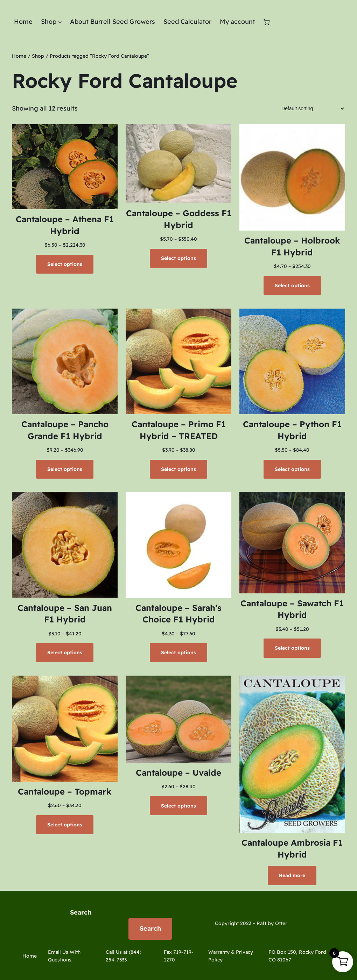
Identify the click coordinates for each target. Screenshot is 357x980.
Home (19, 56)
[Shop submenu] (60, 22)
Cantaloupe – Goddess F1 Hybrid (179, 219)
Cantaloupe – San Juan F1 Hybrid (65, 614)
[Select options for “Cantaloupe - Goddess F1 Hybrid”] (178, 258)
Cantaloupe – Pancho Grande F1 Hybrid (65, 430)
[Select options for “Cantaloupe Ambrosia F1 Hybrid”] (292, 875)
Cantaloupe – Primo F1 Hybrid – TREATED (179, 430)
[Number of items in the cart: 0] (267, 22)
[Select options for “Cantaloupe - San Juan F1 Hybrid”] (65, 653)
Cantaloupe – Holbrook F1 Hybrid (292, 246)
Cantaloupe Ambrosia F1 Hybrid (292, 848)
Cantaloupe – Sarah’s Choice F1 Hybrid (178, 614)
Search (81, 912)
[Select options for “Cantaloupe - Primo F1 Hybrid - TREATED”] (178, 469)
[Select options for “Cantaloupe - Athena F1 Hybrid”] (65, 264)
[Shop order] (310, 108)
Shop (38, 56)
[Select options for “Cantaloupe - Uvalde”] (178, 806)
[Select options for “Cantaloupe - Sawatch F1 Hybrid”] (292, 648)
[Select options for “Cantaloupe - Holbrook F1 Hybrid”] (292, 285)
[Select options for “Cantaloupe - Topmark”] (65, 825)
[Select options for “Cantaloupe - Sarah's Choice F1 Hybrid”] (178, 653)
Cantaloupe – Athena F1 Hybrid (65, 225)
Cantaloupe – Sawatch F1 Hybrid (292, 609)
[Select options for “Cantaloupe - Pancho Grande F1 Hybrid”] (65, 469)
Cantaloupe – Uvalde (178, 773)
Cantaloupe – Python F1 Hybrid (292, 430)
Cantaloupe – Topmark (65, 791)
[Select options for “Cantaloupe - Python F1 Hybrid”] (292, 469)
